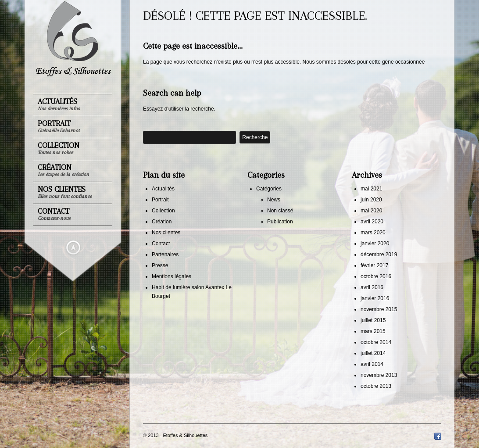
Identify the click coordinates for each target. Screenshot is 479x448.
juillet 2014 (373, 353)
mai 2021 (371, 189)
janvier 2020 (375, 244)
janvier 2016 (375, 298)
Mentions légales (172, 276)
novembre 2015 (379, 309)
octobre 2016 (376, 276)
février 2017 (374, 265)
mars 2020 (373, 233)
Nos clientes (65, 192)
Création (63, 170)
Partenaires (165, 254)
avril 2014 (372, 364)
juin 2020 (371, 200)
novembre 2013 (379, 375)
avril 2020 (372, 222)
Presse (160, 265)
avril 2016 (372, 287)
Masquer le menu (73, 247)
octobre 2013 (376, 386)
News (274, 200)
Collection (59, 148)
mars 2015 (373, 331)
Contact (54, 214)
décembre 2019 (379, 254)
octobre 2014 (376, 342)
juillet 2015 (373, 320)
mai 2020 (371, 211)
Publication (280, 222)
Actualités (59, 104)
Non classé (280, 211)
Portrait (59, 126)
